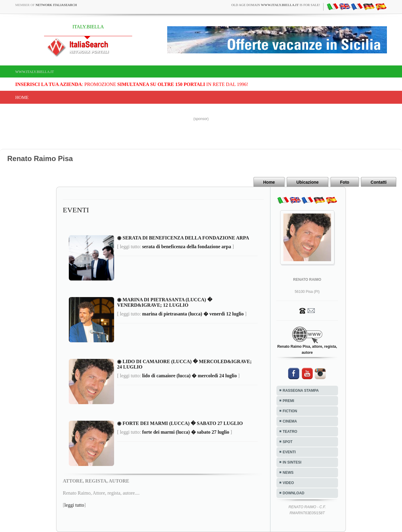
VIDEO (288, 483)
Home (22, 97)
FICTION (290, 411)
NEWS (288, 473)
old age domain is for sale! (276, 5)
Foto (345, 182)
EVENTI (289, 452)
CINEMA (290, 421)
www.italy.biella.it (35, 72)
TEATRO (290, 432)
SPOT (288, 442)
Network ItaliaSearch (56, 5)
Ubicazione (308, 182)
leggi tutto (74, 505)
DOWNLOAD (294, 493)
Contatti (379, 182)
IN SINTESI (292, 462)
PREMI (289, 401)
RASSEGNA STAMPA (301, 391)
